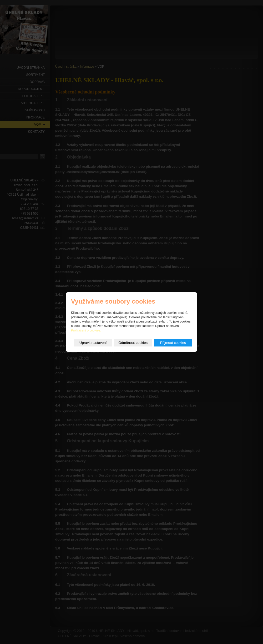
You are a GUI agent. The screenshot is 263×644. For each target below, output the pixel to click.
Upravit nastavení (93, 343)
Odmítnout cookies (133, 343)
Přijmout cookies (173, 343)
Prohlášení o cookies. (86, 330)
